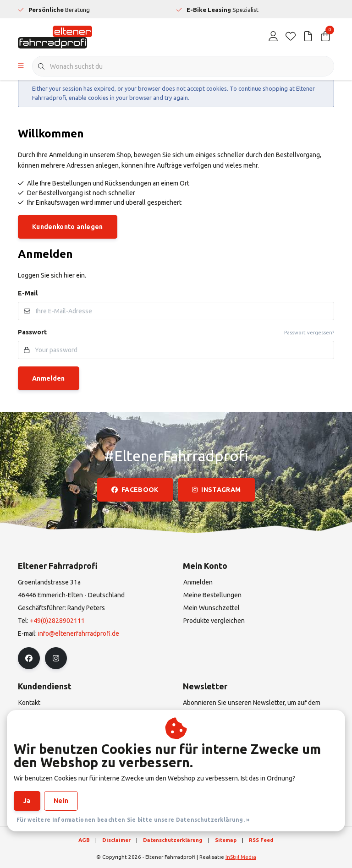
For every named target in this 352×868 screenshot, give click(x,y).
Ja (27, 801)
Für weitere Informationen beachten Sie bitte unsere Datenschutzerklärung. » (133, 820)
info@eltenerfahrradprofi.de (79, 633)
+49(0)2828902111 (57, 621)
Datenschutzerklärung (173, 840)
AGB (84, 840)
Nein (61, 801)
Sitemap (226, 840)
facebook (135, 490)
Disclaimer (116, 840)
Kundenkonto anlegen (68, 227)
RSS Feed (261, 840)
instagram (216, 490)
